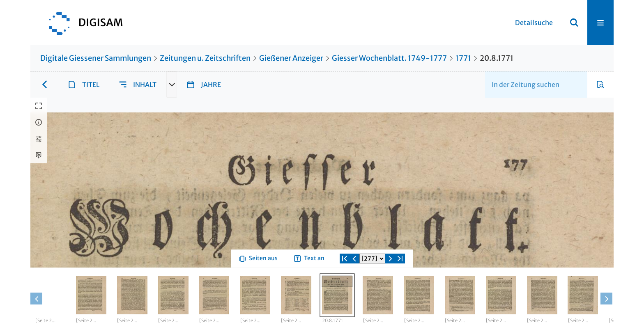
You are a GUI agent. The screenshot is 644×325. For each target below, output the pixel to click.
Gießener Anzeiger (291, 58)
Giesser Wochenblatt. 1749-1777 (389, 58)
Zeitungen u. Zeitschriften (205, 58)
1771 (463, 58)
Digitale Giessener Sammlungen (96, 58)
